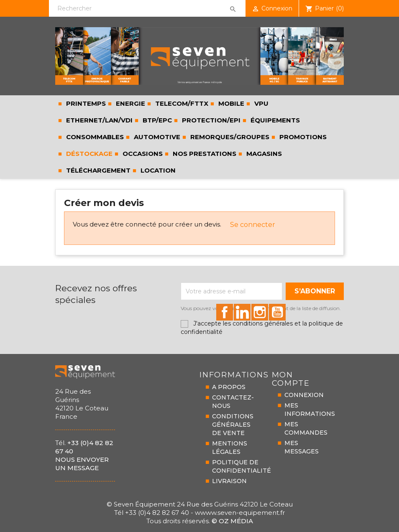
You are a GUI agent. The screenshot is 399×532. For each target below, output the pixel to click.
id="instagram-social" (260, 312)
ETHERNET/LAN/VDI (98, 120)
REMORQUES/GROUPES (229, 137)
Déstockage (88, 154)
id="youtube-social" (277, 312)
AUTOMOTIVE (156, 137)
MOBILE (230, 103)
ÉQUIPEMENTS (274, 120)
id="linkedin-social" (242, 312)
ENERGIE (130, 103)
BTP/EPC (156, 120)
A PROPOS (229, 387)
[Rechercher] (147, 8)
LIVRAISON (229, 481)
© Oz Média (232, 521)
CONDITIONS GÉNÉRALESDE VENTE (233, 425)
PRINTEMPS (85, 103)
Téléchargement (97, 170)
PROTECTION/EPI (210, 120)
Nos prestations (204, 154)
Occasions (142, 154)
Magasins (263, 154)
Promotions (302, 137)
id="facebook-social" (225, 312)
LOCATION (157, 170)
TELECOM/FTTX (181, 103)
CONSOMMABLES (94, 137)
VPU (261, 103)
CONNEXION (304, 395)
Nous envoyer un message (82, 464)
